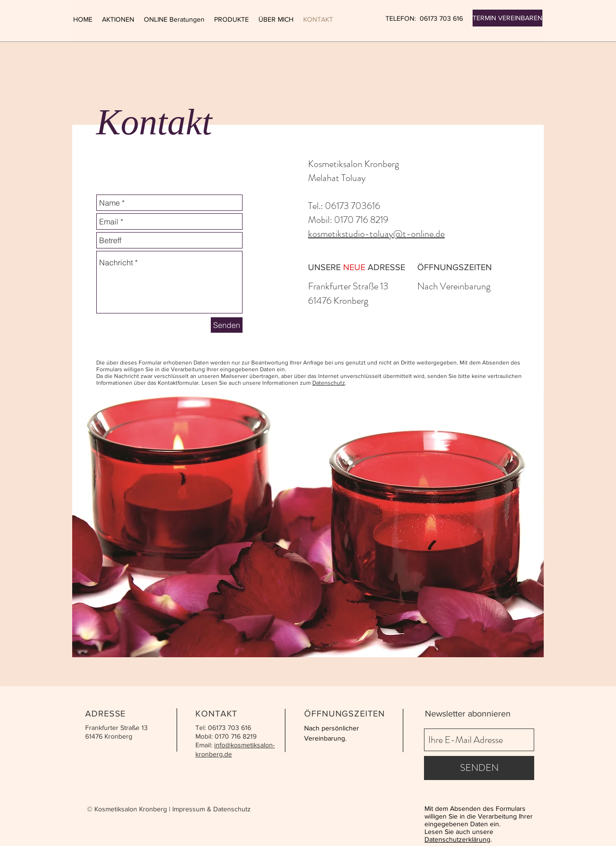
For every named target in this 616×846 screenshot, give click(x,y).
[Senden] (227, 325)
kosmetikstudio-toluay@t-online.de (376, 234)
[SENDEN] (479, 768)
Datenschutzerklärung (457, 839)
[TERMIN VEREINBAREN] (507, 18)
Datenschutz (329, 383)
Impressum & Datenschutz (212, 809)
